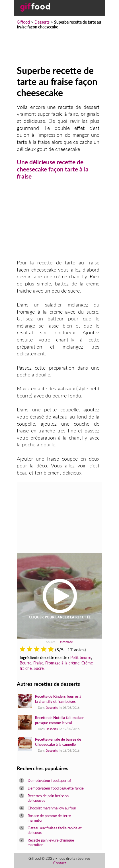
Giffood (23, 22)
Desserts (42, 22)
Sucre (39, 668)
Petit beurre (81, 657)
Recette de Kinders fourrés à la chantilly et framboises (58, 699)
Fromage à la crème (62, 663)
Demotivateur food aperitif (49, 780)
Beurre (25, 663)
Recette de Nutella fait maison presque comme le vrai (60, 720)
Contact (60, 863)
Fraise (38, 663)
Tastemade (65, 642)
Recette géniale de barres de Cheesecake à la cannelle (58, 742)
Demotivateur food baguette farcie (56, 788)
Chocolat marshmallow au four (52, 808)
